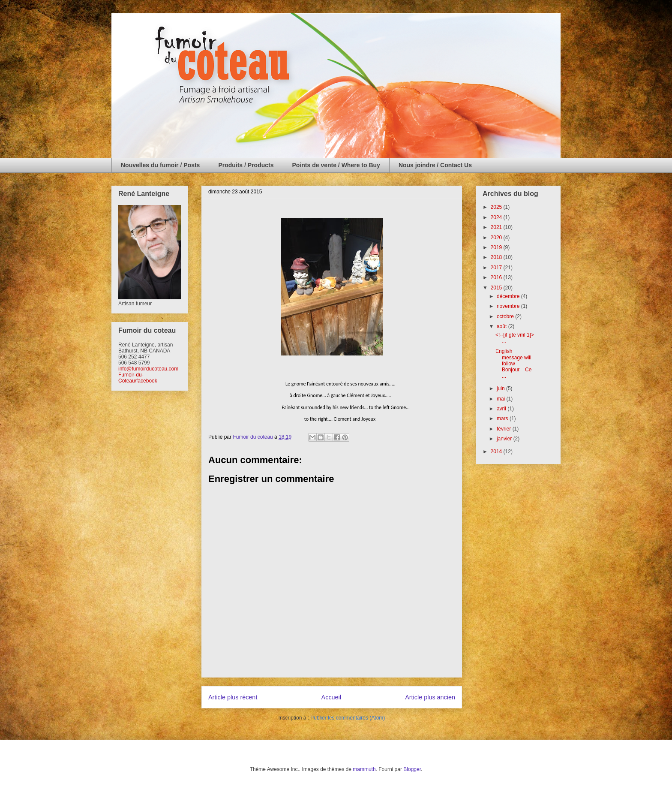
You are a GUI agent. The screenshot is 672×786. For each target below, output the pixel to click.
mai (502, 399)
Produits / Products (246, 165)
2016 (497, 277)
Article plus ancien (430, 697)
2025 (497, 207)
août (502, 326)
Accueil (331, 697)
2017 (497, 268)
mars (503, 419)
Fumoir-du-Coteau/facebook (138, 378)
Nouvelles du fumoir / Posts (160, 165)
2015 (497, 288)
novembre (509, 306)
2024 (497, 217)
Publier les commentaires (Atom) (348, 718)
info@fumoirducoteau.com (148, 369)
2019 (497, 247)
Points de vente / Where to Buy (336, 165)
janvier (505, 439)
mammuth (364, 769)
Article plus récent (233, 697)
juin (501, 388)
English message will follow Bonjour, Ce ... (513, 364)
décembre (509, 296)
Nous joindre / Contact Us (435, 165)
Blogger (412, 769)
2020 (497, 238)
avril (502, 409)
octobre (506, 316)
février (505, 429)
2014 (497, 452)
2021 (497, 227)
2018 (497, 257)
